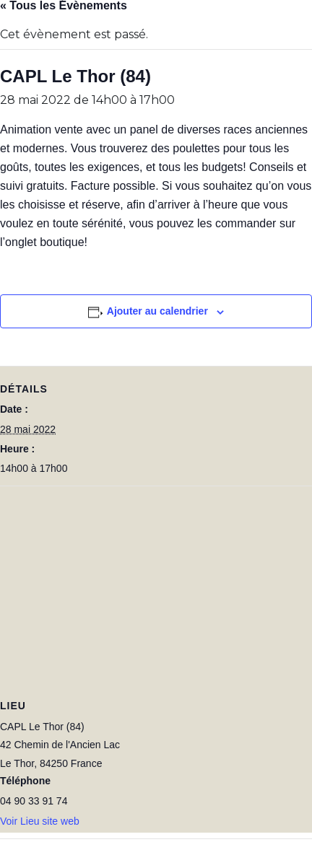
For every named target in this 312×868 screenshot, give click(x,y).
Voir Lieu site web (40, 821)
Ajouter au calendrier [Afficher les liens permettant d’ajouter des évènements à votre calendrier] (157, 311)
